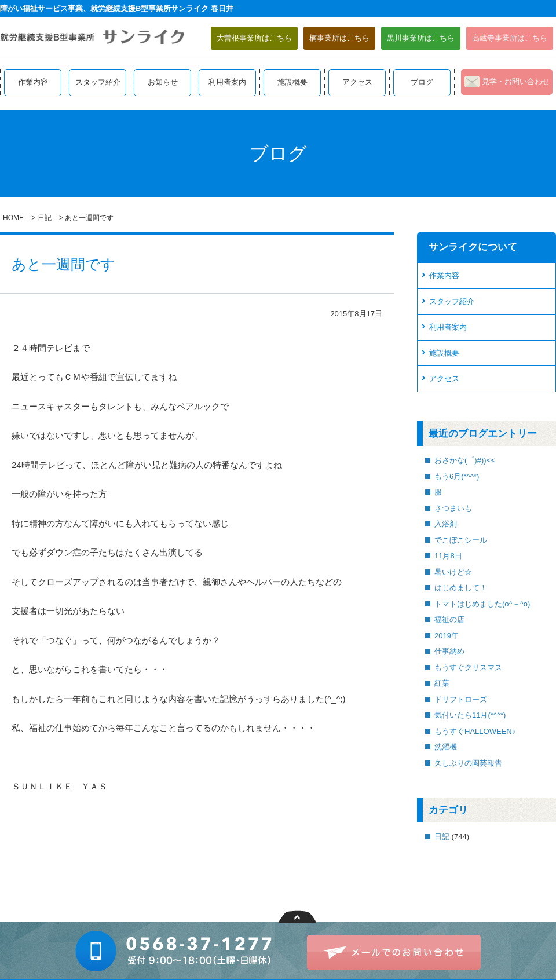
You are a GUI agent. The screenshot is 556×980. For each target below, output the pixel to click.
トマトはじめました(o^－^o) (482, 604)
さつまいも (453, 508)
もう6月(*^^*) (457, 476)
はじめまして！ (461, 588)
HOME (13, 218)
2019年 (447, 636)
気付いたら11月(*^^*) (470, 715)
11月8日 (448, 556)
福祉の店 (449, 619)
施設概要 (292, 82)
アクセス (357, 82)
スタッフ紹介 (98, 82)
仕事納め (449, 651)
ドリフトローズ (461, 699)
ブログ (422, 82)
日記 (45, 218)
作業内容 (33, 82)
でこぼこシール (461, 540)
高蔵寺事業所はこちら (510, 38)
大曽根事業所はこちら (254, 38)
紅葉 (442, 683)
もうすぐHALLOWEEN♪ (475, 731)
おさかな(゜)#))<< (465, 460)
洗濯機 (446, 747)
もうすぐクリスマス (468, 668)
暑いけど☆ (453, 572)
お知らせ (163, 82)
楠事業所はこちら (339, 38)
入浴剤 (446, 524)
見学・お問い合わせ (516, 81)
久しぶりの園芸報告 (468, 763)
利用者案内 (227, 82)
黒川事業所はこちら (421, 38)
